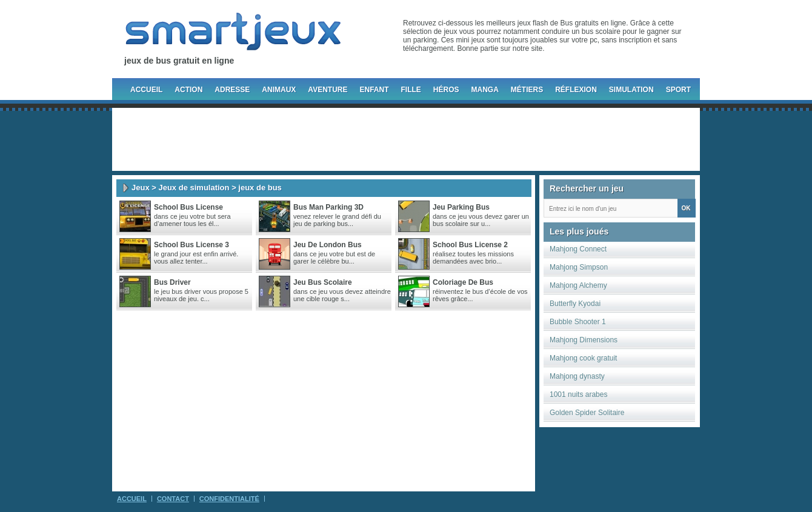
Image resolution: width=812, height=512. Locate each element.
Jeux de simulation (194, 188)
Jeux (141, 188)
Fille (411, 90)
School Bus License (188, 207)
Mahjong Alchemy (578, 285)
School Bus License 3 (191, 245)
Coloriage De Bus (463, 282)
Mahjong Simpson (579, 267)
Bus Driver (172, 282)
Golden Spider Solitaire (587, 413)
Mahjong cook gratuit (583, 358)
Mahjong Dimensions (584, 340)
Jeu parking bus (461, 207)
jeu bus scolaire (323, 282)
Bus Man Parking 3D (328, 207)
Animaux (279, 90)
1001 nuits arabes (578, 394)
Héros (446, 90)
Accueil (146, 90)
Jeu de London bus (328, 245)
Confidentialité (229, 499)
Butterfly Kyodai (575, 304)
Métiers (527, 90)
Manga (485, 90)
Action (188, 90)
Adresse (232, 90)
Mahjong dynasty (577, 376)
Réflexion (576, 90)
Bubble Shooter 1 (578, 322)
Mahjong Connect (578, 249)
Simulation (631, 90)
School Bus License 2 (470, 245)
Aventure (328, 90)
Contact (173, 499)
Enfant (374, 90)
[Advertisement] (406, 139)
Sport (678, 90)
